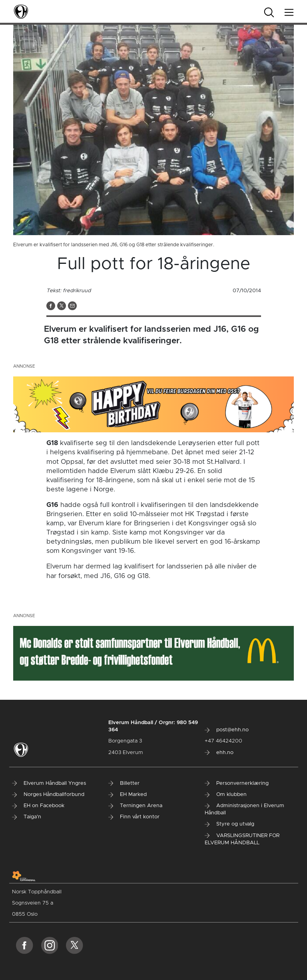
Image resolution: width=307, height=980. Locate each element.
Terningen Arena (135, 806)
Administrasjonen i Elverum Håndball (244, 809)
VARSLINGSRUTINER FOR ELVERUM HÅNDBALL (242, 839)
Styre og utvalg (229, 824)
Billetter (124, 783)
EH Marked (128, 795)
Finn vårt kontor (134, 817)
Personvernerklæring (237, 783)
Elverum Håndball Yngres (49, 783)
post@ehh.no (227, 730)
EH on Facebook (38, 806)
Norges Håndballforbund (48, 795)
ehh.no (219, 753)
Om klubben (226, 795)
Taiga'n (27, 817)
